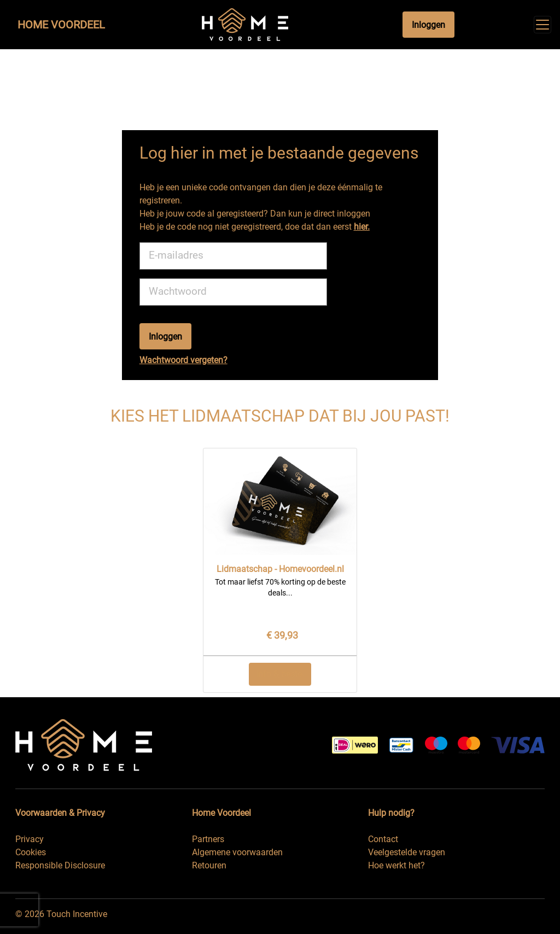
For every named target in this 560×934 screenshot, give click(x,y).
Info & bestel (280, 674)
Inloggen (428, 25)
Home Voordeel (61, 25)
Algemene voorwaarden (237, 852)
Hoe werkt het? (396, 865)
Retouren (209, 865)
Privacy (30, 839)
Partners (208, 839)
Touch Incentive (77, 914)
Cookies (31, 852)
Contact (383, 839)
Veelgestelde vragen (407, 852)
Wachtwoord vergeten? (183, 360)
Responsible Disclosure (60, 865)
